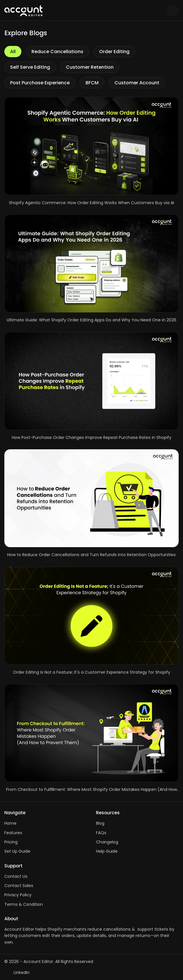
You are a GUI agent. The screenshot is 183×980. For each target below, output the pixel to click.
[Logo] (83, 11)
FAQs (101, 833)
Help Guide (107, 851)
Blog (100, 823)
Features (13, 833)
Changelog (107, 842)
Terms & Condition (24, 904)
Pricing (11, 842)
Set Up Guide (17, 851)
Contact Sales (19, 886)
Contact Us (16, 876)
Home (10, 823)
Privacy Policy (18, 895)
